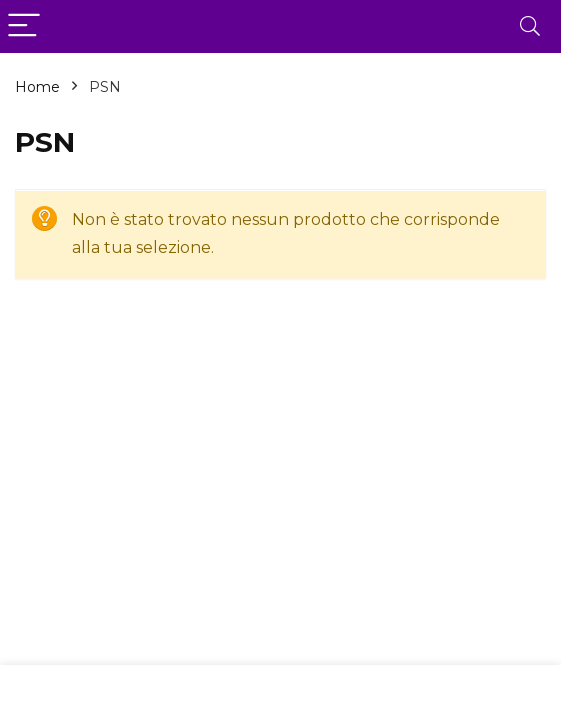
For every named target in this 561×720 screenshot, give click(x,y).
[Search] (530, 26)
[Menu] (24, 26)
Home (37, 87)
